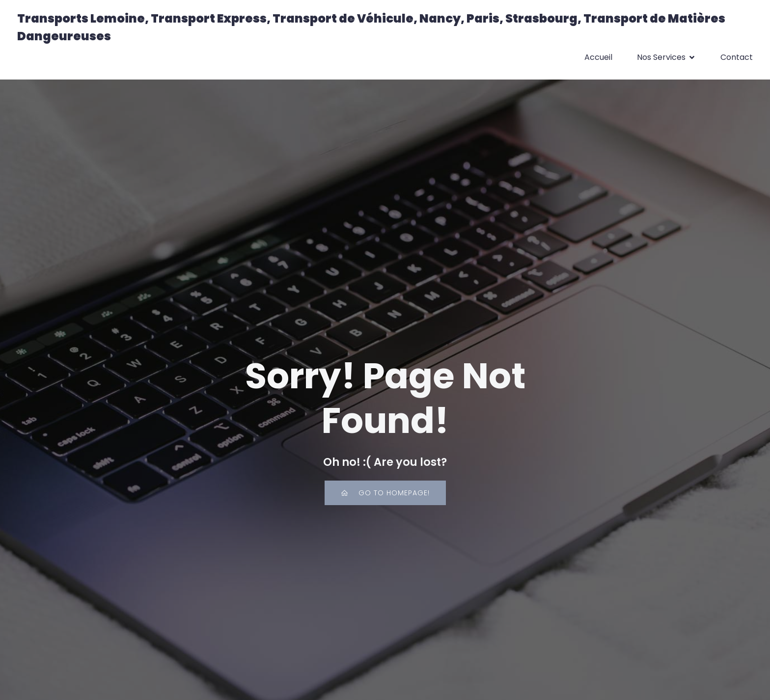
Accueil (598, 57)
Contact (737, 57)
